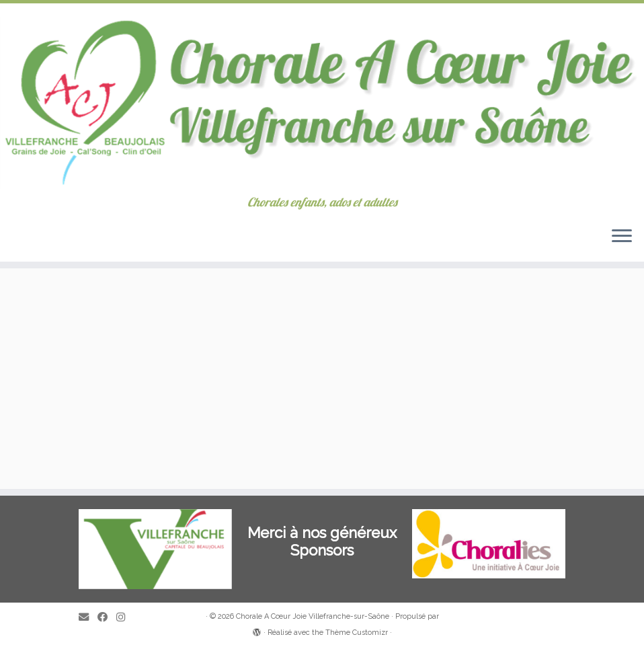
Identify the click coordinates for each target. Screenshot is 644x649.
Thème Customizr (357, 633)
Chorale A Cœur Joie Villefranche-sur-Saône (313, 616)
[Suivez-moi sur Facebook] (107, 618)
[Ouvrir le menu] (622, 237)
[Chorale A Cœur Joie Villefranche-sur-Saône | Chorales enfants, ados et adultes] (322, 100)
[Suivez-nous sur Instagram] (125, 618)
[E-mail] (88, 618)
